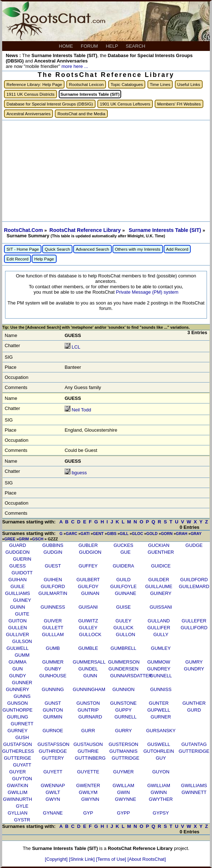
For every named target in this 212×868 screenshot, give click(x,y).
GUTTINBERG (90, 758)
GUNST (53, 703)
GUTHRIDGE (53, 751)
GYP (88, 813)
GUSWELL (159, 744)
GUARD (17, 545)
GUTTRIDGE (126, 758)
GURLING (17, 717)
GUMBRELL (124, 648)
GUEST (53, 566)
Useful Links (189, 84)
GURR (88, 731)
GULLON (125, 634)
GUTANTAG (194, 744)
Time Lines (160, 84)
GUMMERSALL (89, 662)
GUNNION (123, 689)
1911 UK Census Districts (30, 94)
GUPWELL (159, 710)
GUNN (90, 676)
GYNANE (53, 813)
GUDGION (90, 552)
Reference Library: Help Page (34, 84)
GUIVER (53, 621)
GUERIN (22, 559)
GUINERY (161, 593)
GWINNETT (194, 792)
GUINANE (125, 593)
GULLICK (124, 628)
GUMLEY (161, 648)
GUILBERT (88, 580)
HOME (67, 46)
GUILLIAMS (17, 593)
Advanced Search (92, 249)
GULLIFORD (194, 628)
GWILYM (88, 792)
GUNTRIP (88, 710)
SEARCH (136, 46)
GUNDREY (159, 669)
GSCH (38, 539)
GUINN (18, 607)
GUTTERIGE (18, 758)
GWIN (123, 792)
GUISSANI (161, 607)
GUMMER (53, 662)
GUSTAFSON (18, 744)
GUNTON (53, 710)
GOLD (152, 534)
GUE (125, 552)
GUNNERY (17, 689)
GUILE (17, 586)
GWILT (53, 792)
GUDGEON (17, 552)
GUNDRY (194, 669)
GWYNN (90, 799)
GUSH (22, 737)
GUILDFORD (194, 580)
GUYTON (22, 779)
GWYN (53, 799)
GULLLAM (53, 634)
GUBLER (88, 545)
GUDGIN (53, 552)
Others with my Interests (138, 249)
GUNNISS (161, 689)
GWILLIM (17, 792)
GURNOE (53, 731)
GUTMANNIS (123, 751)
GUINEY (22, 600)
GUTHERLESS (18, 751)
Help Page (44, 259)
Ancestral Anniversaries (28, 114)
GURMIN (53, 717)
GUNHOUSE (53, 676)
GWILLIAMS (194, 785)
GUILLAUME (159, 586)
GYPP (123, 813)
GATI (85, 534)
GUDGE (194, 545)
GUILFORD (53, 586)
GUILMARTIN (53, 593)
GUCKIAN (159, 545)
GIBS (112, 534)
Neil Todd (81, 410)
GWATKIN (17, 785)
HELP (112, 46)
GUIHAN (17, 580)
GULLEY (88, 628)
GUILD (123, 580)
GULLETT (53, 628)
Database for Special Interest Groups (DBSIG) (50, 104)
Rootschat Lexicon (86, 84)
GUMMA (18, 662)
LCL (76, 347)
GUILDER (159, 580)
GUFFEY (88, 566)
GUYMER (123, 772)
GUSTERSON (123, 744)
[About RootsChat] (147, 859)
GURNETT (22, 724)
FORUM (90, 46)
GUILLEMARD (194, 586)
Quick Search (57, 249)
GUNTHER (194, 703)
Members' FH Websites (179, 104)
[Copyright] (57, 859)
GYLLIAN (17, 813)
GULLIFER (159, 628)
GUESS (18, 566)
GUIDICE (161, 566)
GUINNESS (53, 607)
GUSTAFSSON (54, 744)
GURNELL (125, 717)
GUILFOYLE (123, 586)
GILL (124, 534)
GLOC (138, 534)
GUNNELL (161, 676)
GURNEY (18, 731)
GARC (71, 534)
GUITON (17, 621)
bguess (79, 473)
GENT (98, 534)
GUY (161, 758)
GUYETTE (88, 772)
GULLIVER (17, 634)
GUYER (18, 772)
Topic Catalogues (127, 84)
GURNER (161, 717)
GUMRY (194, 662)
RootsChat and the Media (81, 114)
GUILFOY (88, 586)
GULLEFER (194, 621)
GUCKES (123, 545)
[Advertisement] (106, 171)
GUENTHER (161, 552)
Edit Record (17, 259)
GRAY (196, 534)
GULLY (161, 634)
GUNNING (53, 689)
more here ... (75, 66)
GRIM (24, 539)
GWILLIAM (159, 785)
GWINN (159, 792)
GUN (17, 669)
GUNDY (17, 676)
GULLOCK (90, 634)
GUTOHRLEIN (159, 751)
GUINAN (90, 593)
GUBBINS (53, 545)
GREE (10, 539)
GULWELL (17, 648)
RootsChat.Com (23, 230)
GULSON (22, 641)
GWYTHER (161, 799)
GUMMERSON (124, 662)
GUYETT (53, 772)
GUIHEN (53, 580)
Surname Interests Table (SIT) (166, 230)
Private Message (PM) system (147, 292)
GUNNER (22, 683)
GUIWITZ (88, 621)
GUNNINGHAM (89, 689)
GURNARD (90, 717)
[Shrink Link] (82, 859)
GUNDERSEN (123, 669)
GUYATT (22, 765)
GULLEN (18, 628)
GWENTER (88, 785)
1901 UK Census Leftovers (125, 104)
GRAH (182, 534)
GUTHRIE (88, 751)
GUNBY (53, 669)
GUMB (53, 648)
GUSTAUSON (88, 744)
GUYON (161, 772)
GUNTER (159, 703)
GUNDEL (88, 669)
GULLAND (159, 621)
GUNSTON (88, 703)
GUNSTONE (123, 703)
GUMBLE (88, 648)
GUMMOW (159, 662)
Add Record (177, 249)
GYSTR (22, 820)
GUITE (22, 614)
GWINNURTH (17, 799)
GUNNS (22, 696)
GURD (194, 710)
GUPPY (124, 710)
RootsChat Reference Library (86, 230)
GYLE (22, 806)
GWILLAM (123, 785)
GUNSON (17, 703)
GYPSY (161, 813)
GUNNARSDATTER (131, 676)
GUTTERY (53, 758)
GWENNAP (53, 785)
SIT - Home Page (23, 249)
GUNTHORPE (17, 710)
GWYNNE (126, 799)
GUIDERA (123, 566)
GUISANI (88, 607)
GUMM (22, 655)
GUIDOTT (22, 573)
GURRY (123, 731)
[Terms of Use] (112, 859)
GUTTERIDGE (194, 751)
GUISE (123, 607)
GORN (167, 534)
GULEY (123, 621)
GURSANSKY (161, 731)
